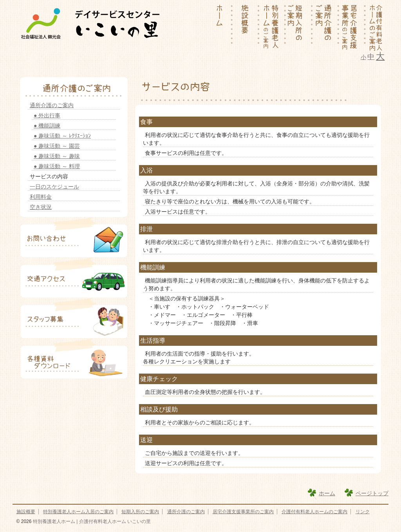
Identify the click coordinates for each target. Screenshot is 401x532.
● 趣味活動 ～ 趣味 (57, 156)
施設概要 (26, 512)
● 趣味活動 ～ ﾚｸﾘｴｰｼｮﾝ (62, 136)
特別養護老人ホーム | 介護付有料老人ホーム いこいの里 (91, 521)
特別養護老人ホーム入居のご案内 (78, 512)
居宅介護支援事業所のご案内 (243, 512)
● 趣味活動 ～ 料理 (57, 166)
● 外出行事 (47, 115)
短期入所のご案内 (140, 512)
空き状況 (41, 207)
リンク (363, 512)
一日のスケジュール (54, 187)
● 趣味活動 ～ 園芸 (57, 146)
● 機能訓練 (47, 126)
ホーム (327, 493)
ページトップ (372, 493)
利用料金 (41, 197)
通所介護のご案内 (52, 105)
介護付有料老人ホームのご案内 (314, 512)
